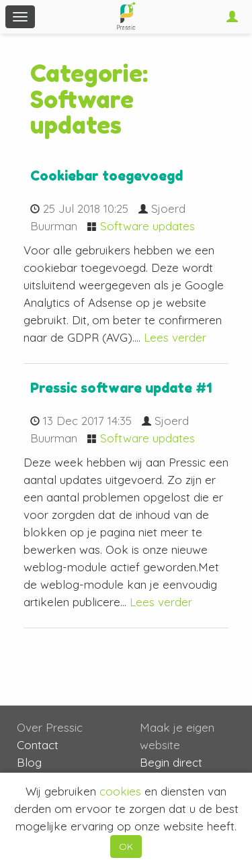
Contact (38, 745)
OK (126, 847)
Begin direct (171, 762)
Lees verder (175, 337)
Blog (29, 762)
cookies (120, 791)
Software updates (148, 226)
